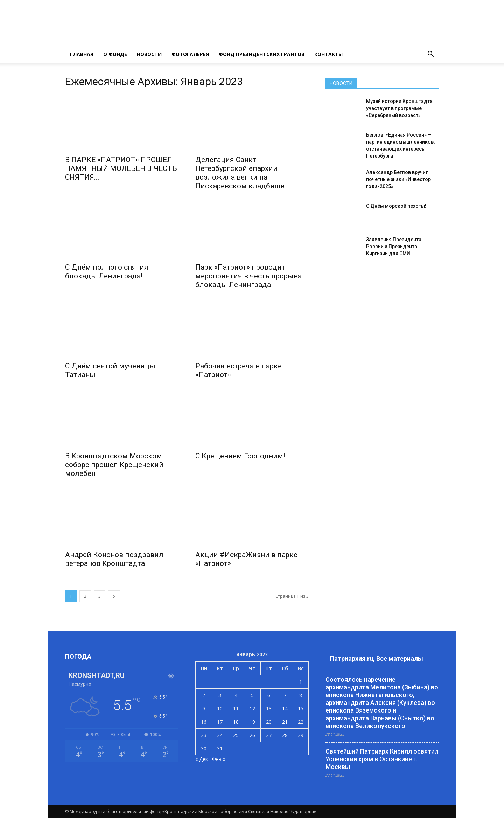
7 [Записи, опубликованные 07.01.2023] (285, 695)
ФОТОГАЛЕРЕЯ (190, 54)
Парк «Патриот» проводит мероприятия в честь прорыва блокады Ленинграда (248, 276)
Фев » (219, 759)
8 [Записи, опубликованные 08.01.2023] (301, 695)
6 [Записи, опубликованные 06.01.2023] (269, 695)
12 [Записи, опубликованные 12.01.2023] (252, 709)
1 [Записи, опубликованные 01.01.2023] (301, 682)
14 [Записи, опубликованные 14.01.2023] (285, 709)
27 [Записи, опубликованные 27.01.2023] (269, 735)
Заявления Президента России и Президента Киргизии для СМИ (394, 247)
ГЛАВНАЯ (82, 54)
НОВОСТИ (149, 54)
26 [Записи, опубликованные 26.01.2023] (252, 735)
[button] (430, 54)
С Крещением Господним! (240, 456)
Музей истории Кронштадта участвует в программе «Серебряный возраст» (399, 108)
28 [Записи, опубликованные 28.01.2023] (285, 735)
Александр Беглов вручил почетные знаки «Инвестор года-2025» (398, 179)
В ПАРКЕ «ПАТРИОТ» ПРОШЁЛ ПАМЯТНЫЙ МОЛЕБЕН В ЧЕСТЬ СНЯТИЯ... (121, 168)
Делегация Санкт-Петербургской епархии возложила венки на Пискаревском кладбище (240, 173)
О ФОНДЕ (115, 54)
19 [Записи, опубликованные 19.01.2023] (252, 722)
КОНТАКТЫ (328, 54)
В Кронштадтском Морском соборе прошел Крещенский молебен (114, 465)
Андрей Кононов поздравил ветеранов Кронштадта (114, 559)
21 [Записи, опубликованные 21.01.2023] (285, 722)
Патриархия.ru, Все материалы (376, 658)
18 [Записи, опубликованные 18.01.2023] (236, 722)
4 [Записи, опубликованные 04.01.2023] (236, 695)
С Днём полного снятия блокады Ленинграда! (107, 272)
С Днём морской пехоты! (396, 206)
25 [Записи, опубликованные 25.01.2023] (236, 735)
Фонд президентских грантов (262, 54)
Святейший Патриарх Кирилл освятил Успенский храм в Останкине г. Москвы (382, 759)
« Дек (202, 759)
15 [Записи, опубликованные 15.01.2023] (301, 709)
